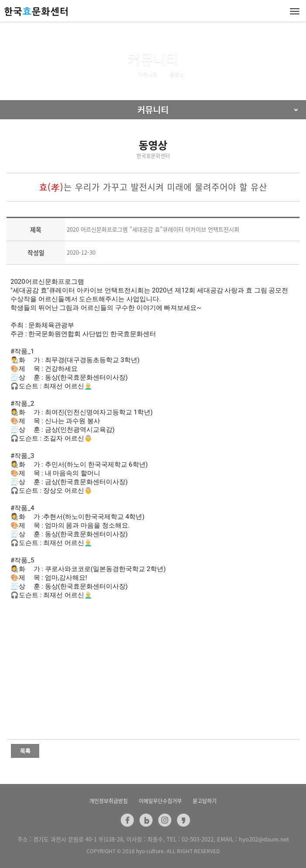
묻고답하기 (205, 801)
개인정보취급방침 (109, 801)
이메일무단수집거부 (160, 801)
